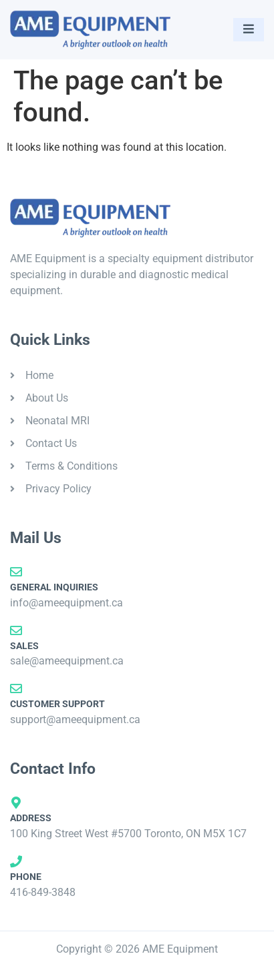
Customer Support (57, 704)
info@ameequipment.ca (66, 603)
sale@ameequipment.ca (67, 661)
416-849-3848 (43, 892)
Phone (26, 877)
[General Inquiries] (16, 572)
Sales (24, 646)
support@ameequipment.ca (75, 719)
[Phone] (16, 861)
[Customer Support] (16, 688)
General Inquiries (54, 587)
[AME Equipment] (90, 30)
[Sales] (16, 630)
